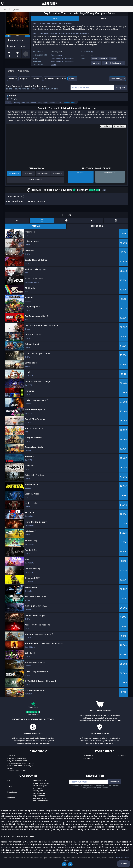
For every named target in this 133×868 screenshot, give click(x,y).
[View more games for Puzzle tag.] (105, 64)
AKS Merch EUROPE (41, 801)
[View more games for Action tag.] (94, 60)
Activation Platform (54, 79)
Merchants (88, 759)
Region (24, 79)
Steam (54, 65)
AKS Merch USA (39, 799)
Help (123, 864)
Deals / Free (38, 791)
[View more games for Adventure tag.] (104, 60)
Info (55, 18)
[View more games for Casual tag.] (113, 60)
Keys (72, 79)
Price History (23, 71)
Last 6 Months (43, 174)
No (70, 864)
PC (9, 781)
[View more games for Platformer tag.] (96, 64)
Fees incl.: (117, 79)
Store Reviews (39, 794)
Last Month (57, 174)
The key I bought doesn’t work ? (21, 764)
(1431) (89, 190)
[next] (27, 36)
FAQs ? (10, 769)
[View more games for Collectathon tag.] (116, 64)
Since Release (14, 174)
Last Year (28, 174)
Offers (11, 71)
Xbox (10, 787)
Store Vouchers (40, 781)
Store (12, 79)
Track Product (36, 180)
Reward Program (40, 786)
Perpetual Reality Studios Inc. (62, 58)
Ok (64, 864)
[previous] (8, 36)
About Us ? (12, 756)
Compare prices (69, 103)
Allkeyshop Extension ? (17, 771)
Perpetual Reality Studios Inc (62, 61)
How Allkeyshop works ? (18, 759)
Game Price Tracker (41, 784)
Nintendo (11, 798)
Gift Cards (38, 789)
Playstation (12, 792)
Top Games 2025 (40, 796)
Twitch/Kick (88, 756)
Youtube (122, 756)
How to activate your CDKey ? (20, 766)
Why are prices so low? (17, 761)
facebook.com (57, 55)
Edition (36, 79)
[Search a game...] (66, 9)
